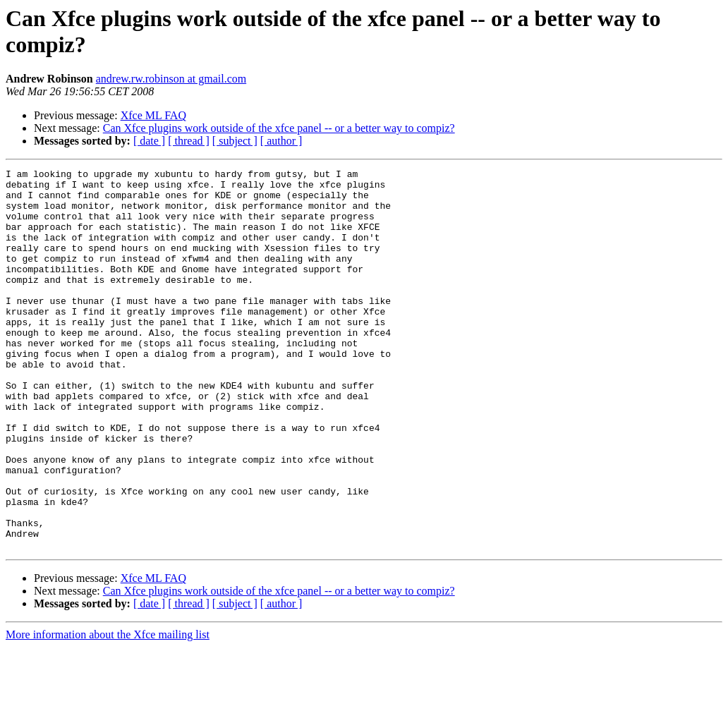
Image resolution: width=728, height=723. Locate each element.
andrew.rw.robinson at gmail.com (171, 79)
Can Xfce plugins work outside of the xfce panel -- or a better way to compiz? (279, 128)
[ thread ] (189, 141)
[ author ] (281, 141)
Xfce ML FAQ (153, 115)
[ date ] (149, 141)
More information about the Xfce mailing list (108, 711)
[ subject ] (235, 141)
